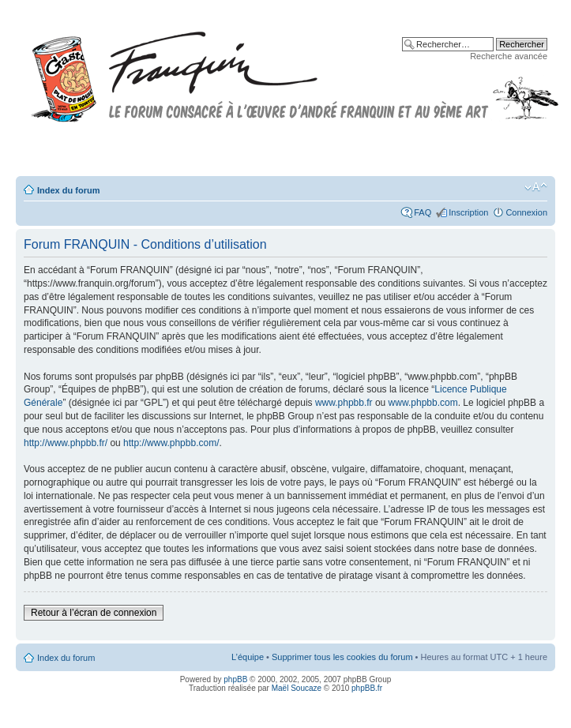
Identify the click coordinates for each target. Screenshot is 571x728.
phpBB (235, 679)
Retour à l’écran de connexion (94, 613)
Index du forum (68, 190)
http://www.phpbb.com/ (171, 443)
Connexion (526, 212)
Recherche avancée (509, 56)
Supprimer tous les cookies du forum (342, 657)
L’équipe (248, 657)
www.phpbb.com (423, 403)
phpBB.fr (367, 688)
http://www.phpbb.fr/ (66, 443)
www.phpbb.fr (344, 403)
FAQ (423, 212)
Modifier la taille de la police (536, 187)
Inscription (468, 212)
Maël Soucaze (297, 688)
